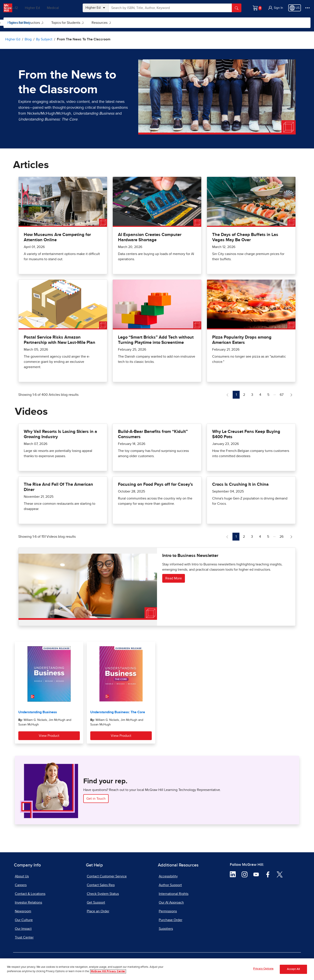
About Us (22, 876)
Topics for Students (123, 23)
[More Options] (307, 8)
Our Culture (24, 920)
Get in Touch (96, 799)
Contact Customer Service (107, 876)
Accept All (293, 969)
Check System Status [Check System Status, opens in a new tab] (103, 894)
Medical (64, 8)
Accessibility (168, 876)
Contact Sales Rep (101, 885)
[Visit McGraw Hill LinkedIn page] (233, 874)
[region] (157, 969)
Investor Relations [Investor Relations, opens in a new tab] (28, 902)
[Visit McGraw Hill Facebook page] (268, 874)
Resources (157, 23)
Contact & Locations (30, 894)
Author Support (170, 885)
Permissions (168, 911)
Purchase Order (171, 920)
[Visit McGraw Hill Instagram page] (245, 874)
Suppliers (166, 929)
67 (283, 394)
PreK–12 (23, 8)
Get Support (96, 902)
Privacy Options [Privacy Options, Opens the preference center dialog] (263, 969)
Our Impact (23, 929)
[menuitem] (46, 23)
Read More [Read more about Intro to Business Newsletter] (174, 578)
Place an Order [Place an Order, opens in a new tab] (98, 911)
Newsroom (23, 911)
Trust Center (24, 937)
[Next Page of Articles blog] (291, 395)
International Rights (174, 894)
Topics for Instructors (82, 23)
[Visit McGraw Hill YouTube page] (256, 874)
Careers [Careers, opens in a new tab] (21, 885)
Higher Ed (44, 8)
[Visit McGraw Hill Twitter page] (280, 874)
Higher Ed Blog (19, 23)
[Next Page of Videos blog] (291, 537)
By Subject (46, 23)
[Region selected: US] (295, 8)
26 (283, 536)
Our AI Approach (171, 902)
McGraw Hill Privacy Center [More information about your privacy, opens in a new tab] (108, 971)
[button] (275, 8)
